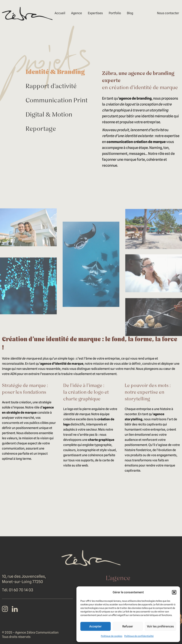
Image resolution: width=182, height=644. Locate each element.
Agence (77, 13)
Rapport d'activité (51, 87)
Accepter (95, 626)
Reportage (41, 129)
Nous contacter (168, 13)
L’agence (118, 579)
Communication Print (57, 101)
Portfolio (115, 13)
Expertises (95, 13)
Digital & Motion (49, 115)
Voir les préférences (160, 626)
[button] (174, 592)
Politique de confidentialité (139, 636)
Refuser (128, 626)
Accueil (60, 13)
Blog (130, 13)
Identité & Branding (55, 72)
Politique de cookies (112, 636)
